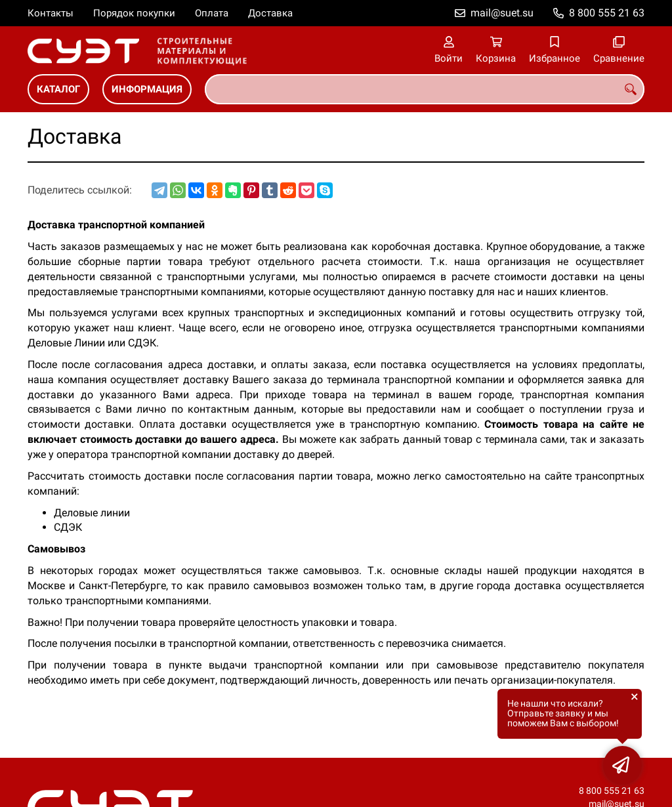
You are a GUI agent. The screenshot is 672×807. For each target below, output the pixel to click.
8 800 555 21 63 (607, 13)
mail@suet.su (502, 13)
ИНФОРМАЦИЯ (147, 89)
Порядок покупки (134, 13)
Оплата (212, 13)
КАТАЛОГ (58, 89)
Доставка (270, 13)
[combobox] (425, 89)
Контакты (51, 13)
